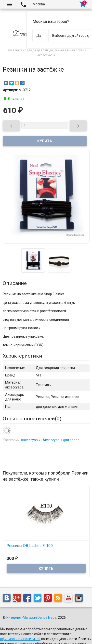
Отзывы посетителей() (32, 419)
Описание (15, 283)
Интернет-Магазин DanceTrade (31, 618)
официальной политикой (20, 639)
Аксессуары (31, 440)
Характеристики (22, 356)
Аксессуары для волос (61, 440)
